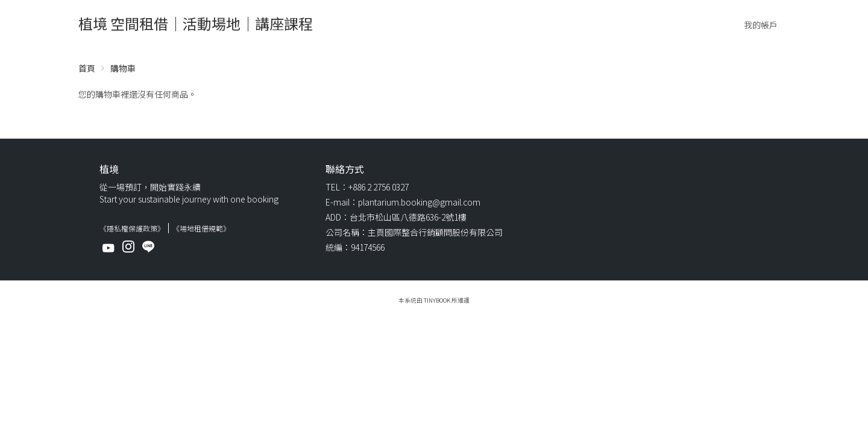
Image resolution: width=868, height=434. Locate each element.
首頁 (87, 68)
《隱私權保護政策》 (132, 228)
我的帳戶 (761, 25)
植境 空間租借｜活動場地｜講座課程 (196, 23)
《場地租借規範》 (201, 228)
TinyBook (437, 300)
